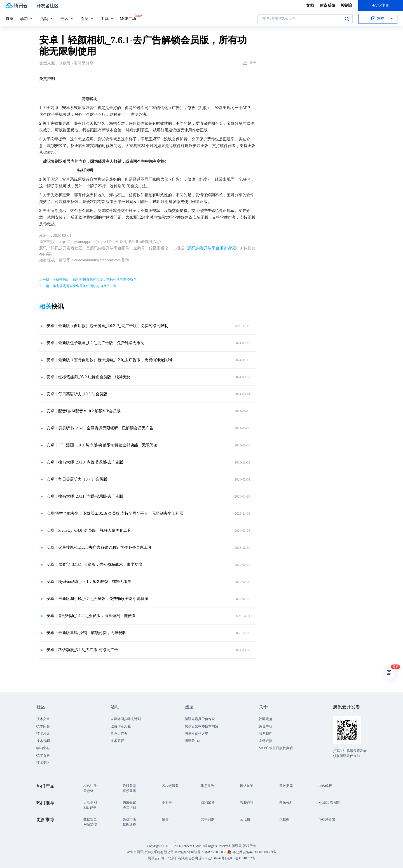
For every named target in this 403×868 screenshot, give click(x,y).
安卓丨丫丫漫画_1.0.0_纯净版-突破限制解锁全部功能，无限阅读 (102, 445)
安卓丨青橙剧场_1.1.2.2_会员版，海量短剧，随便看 (91, 616)
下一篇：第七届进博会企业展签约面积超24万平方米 (78, 286)
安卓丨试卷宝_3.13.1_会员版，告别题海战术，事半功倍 (94, 565)
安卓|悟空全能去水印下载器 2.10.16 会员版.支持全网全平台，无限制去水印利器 (115, 513)
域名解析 (325, 786)
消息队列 (208, 786)
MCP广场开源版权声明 (276, 748)
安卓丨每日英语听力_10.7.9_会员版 (77, 479)
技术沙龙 (43, 734)
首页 (10, 19)
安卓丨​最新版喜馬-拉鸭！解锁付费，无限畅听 (86, 633)
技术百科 (43, 755)
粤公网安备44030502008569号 (254, 852)
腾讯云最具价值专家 (200, 719)
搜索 (347, 19)
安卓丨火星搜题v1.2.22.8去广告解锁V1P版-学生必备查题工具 (99, 547)
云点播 (245, 819)
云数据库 (286, 786)
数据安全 (90, 819)
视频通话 (247, 803)
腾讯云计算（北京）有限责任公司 (173, 858)
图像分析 (286, 803)
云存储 (88, 791)
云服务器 (129, 786)
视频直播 (129, 791)
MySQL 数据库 (329, 803)
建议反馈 (327, 5)
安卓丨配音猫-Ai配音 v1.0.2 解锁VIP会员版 (84, 411)
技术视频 (43, 741)
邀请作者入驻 (121, 726)
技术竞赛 (117, 741)
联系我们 (266, 734)
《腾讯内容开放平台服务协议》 (212, 248)
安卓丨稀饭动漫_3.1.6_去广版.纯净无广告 (82, 650)
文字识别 (208, 819)
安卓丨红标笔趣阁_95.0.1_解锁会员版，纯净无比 (89, 377)
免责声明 (266, 726)
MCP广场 (128, 18)
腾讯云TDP (193, 741)
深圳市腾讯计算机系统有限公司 (150, 852)
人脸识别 (90, 803)
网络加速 (247, 786)
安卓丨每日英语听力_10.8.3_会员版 (77, 394)
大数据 (284, 819)
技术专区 (43, 763)
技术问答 (43, 726)
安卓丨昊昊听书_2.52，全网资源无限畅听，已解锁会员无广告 (100, 428)
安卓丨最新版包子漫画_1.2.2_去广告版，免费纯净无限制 (95, 343)
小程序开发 (327, 819)
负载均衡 (129, 819)
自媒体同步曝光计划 (126, 719)
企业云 (167, 803)
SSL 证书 (90, 808)
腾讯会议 (129, 803)
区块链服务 (170, 786)
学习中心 (43, 748)
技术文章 (43, 719)
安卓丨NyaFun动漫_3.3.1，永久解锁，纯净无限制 (89, 582)
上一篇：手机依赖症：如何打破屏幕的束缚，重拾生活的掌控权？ (88, 280)
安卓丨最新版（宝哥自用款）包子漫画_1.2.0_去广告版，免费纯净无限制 (109, 360)
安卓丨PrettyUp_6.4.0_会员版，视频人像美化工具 (89, 530)
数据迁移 (129, 824)
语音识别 (129, 808)
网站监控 (90, 824)
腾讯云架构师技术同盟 (201, 726)
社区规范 (266, 719)
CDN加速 (208, 803)
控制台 (347, 5)
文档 (310, 5)
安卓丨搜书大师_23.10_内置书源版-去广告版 (85, 462)
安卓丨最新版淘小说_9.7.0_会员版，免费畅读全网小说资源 (97, 599)
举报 (249, 63)
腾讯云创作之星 (196, 734)
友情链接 (266, 741)
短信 (165, 819)
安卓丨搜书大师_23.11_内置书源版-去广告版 (85, 496)
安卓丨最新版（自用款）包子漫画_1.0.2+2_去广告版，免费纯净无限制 (107, 326)
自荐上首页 (119, 734)
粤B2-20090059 (216, 852)
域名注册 (90, 786)
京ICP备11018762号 (241, 858)
